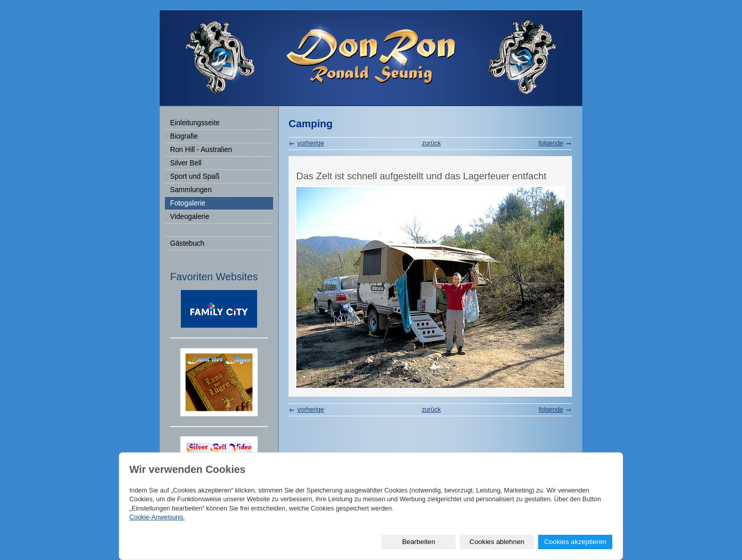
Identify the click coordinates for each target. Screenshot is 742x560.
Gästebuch (187, 243)
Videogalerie (190, 217)
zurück (432, 143)
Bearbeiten (418, 542)
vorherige (311, 143)
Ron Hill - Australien (201, 150)
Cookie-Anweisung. (157, 517)
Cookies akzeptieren (575, 542)
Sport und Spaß (195, 176)
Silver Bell (186, 163)
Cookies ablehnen (497, 542)
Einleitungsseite (195, 123)
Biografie (184, 136)
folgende (551, 143)
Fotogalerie (188, 203)
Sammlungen (191, 190)
